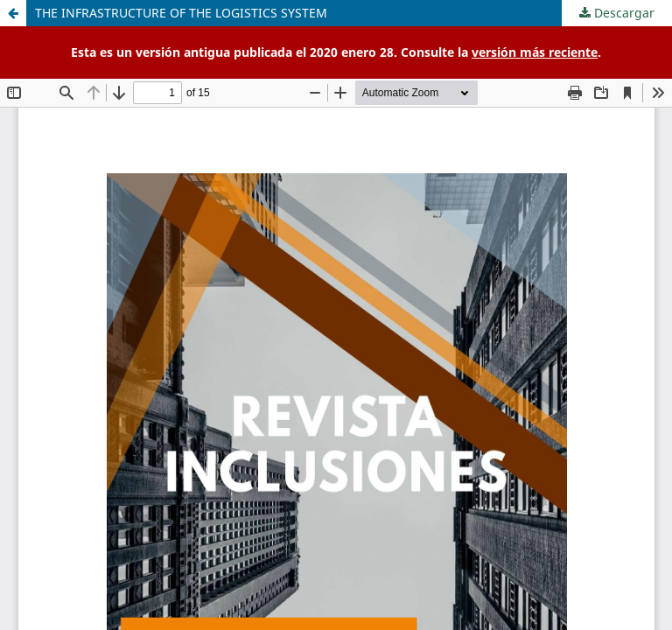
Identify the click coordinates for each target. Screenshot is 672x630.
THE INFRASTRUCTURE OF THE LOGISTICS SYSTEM (181, 13)
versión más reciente (535, 52)
